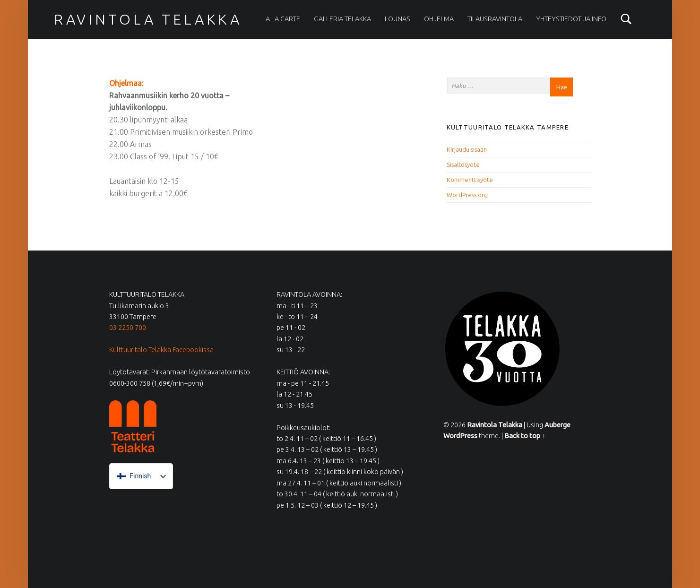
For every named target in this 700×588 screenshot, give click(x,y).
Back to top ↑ (525, 436)
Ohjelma (439, 19)
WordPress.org (467, 195)
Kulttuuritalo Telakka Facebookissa (161, 350)
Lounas (398, 19)
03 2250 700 (128, 328)
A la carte (283, 19)
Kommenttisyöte (470, 180)
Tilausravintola (495, 19)
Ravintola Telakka (148, 19)
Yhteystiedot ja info (571, 19)
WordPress (460, 436)
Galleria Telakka (342, 19)
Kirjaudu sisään (467, 149)
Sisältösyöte (463, 164)
